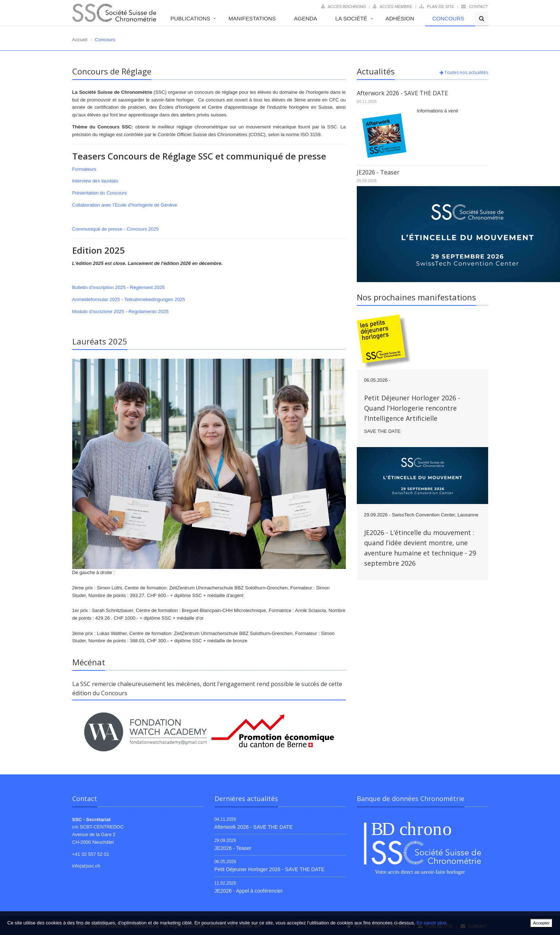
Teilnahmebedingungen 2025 (155, 299)
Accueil (80, 40)
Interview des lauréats (95, 181)
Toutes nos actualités (464, 72)
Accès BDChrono (347, 7)
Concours (448, 18)
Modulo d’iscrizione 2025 (98, 311)
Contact (478, 7)
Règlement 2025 (147, 287)
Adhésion (400, 18)
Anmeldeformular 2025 (96, 299)
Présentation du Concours (100, 193)
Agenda (306, 18)
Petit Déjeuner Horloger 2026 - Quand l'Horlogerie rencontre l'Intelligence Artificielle (412, 408)
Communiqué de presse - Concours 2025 (116, 229)
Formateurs (84, 169)
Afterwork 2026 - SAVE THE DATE (402, 93)
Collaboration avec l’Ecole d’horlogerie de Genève (125, 205)
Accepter (541, 923)
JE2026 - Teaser (378, 172)
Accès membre (396, 7)
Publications (190, 18)
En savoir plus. (432, 923)
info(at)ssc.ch (86, 866)
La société (351, 18)
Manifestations (252, 18)
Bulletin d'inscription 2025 (99, 287)
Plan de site (441, 7)
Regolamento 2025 (148, 311)
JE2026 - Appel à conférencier (249, 891)
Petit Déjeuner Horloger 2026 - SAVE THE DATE (270, 869)
